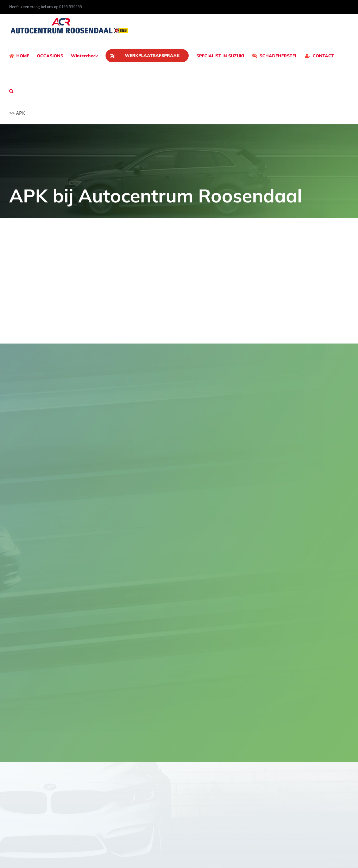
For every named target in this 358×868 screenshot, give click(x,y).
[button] (11, 91)
